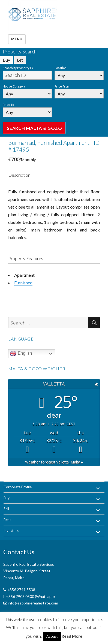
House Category (14, 86)
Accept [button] (52, 636)
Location (61, 68)
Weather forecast (54, 462)
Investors (11, 531)
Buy (7, 498)
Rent (7, 520)
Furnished (23, 283)
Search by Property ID (18, 68)
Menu (17, 39)
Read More (72, 636)
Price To (8, 105)
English (21, 354)
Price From (62, 86)
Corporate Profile (18, 487)
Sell (6, 509)
